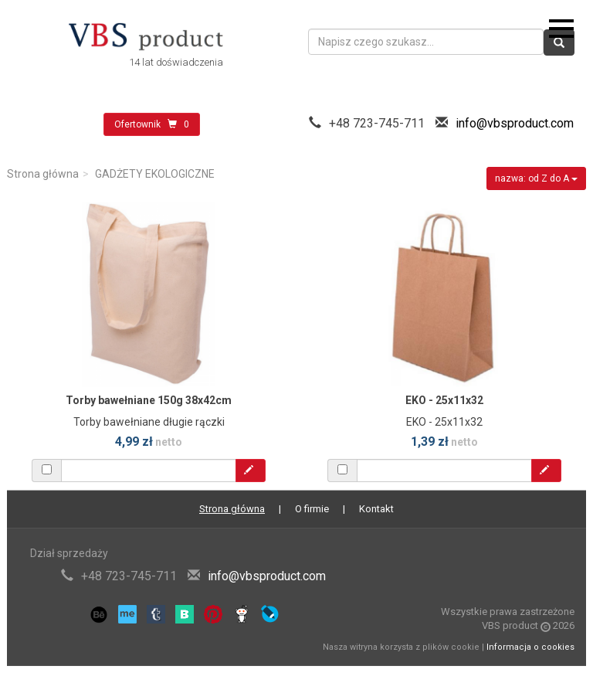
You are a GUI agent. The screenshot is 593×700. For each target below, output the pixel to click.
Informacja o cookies (530, 647)
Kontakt (376, 509)
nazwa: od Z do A (536, 178)
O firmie (312, 509)
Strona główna (43, 174)
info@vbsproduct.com (515, 123)
